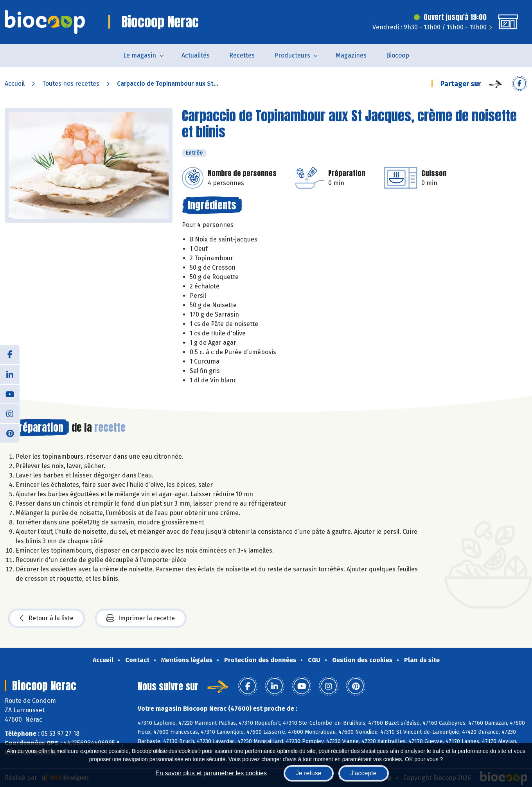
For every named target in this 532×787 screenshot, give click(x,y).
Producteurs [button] (292, 55)
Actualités (196, 55)
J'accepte (364, 773)
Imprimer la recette (141, 618)
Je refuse (309, 773)
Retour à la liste (47, 618)
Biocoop (398, 55)
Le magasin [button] (140, 55)
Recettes (242, 55)
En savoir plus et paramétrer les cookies (211, 773)
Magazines (351, 55)
